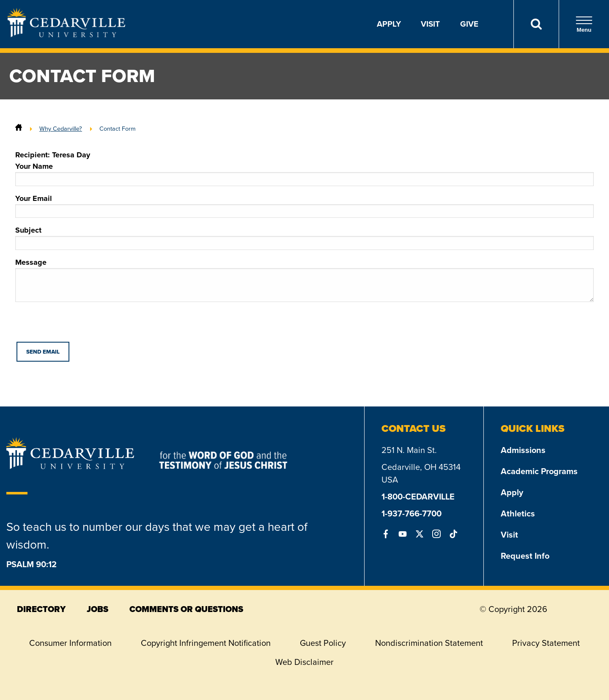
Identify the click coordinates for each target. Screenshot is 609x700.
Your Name (304, 173)
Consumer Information (70, 643)
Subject (304, 237)
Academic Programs (539, 471)
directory (41, 609)
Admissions (523, 450)
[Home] (19, 129)
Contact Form (118, 129)
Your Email (304, 206)
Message (304, 279)
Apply (389, 24)
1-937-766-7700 (411, 513)
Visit (430, 24)
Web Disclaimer (304, 662)
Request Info (525, 556)
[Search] (536, 24)
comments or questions (186, 609)
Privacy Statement (546, 643)
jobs (97, 609)
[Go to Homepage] (66, 35)
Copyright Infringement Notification (206, 643)
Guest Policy (323, 643)
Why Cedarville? (61, 129)
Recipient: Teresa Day (53, 155)
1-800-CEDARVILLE (418, 497)
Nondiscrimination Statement (429, 643)
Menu (584, 24)
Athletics (518, 513)
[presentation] (80, 325)
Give (469, 24)
